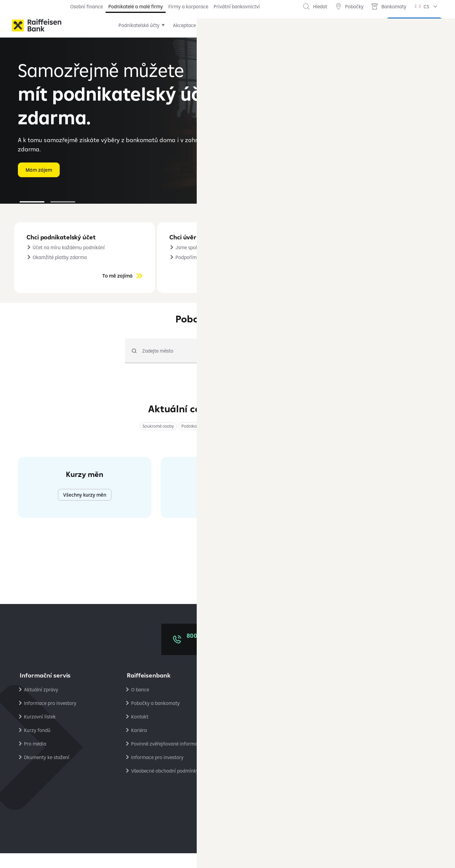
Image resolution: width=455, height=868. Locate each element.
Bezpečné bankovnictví (263, 745)
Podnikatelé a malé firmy (136, 6)
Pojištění (283, 25)
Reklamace (250, 731)
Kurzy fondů (37, 745)
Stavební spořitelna (366, 772)
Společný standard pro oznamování (277, 772)
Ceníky (246, 704)
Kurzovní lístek (40, 731)
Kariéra (139, 745)
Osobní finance (87, 6)
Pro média (35, 758)
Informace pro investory (50, 718)
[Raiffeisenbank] (37, 25)
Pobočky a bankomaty (155, 718)
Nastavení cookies (365, 731)
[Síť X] (227, 814)
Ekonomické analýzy (368, 758)
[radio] (275, 366)
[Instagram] (252, 814)
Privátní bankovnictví (237, 6)
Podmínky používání (367, 718)
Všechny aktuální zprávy (370, 586)
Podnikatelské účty (151, 25)
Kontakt (140, 731)
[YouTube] (240, 814)
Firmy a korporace (188, 6)
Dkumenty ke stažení (47, 772)
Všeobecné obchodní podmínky (165, 786)
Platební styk (252, 758)
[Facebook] (203, 814)
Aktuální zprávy (41, 704)
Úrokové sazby (254, 718)
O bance (140, 704)
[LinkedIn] (215, 814)
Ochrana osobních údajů (372, 704)
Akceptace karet (203, 25)
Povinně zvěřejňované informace (167, 758)
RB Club (354, 745)
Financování (247, 25)
